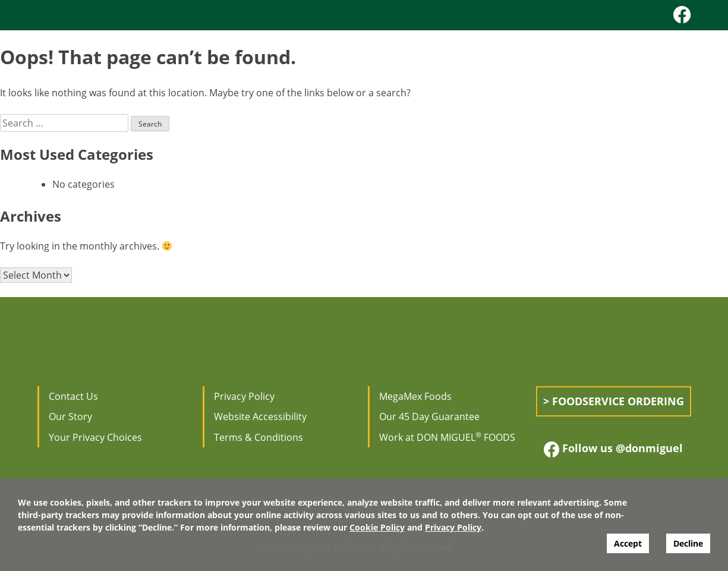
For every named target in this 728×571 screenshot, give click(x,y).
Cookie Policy (377, 527)
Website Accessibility (260, 417)
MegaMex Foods (415, 396)
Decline (688, 543)
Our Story (70, 417)
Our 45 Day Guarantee (429, 417)
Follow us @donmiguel (614, 449)
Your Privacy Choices (95, 437)
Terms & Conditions (259, 437)
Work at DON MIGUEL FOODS (447, 437)
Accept (628, 543)
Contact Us (73, 396)
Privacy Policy (244, 396)
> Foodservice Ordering (614, 401)
